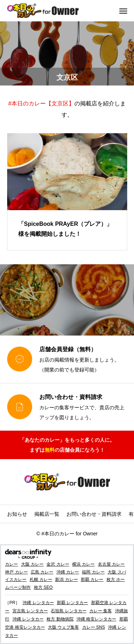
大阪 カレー (32, 564)
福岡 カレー (93, 572)
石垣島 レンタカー (68, 611)
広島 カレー (42, 572)
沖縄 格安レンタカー (96, 619)
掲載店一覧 (47, 514)
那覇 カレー (92, 580)
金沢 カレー (58, 564)
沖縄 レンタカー (38, 603)
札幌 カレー (41, 580)
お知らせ (17, 514)
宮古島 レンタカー (30, 611)
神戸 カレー (16, 572)
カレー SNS (94, 627)
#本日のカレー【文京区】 (41, 103)
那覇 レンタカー (72, 603)
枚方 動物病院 (60, 619)
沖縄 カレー (68, 572)
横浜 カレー (83, 564)
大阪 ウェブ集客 (63, 627)
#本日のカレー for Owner (70, 534)
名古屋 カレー (111, 564)
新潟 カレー (66, 580)
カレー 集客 (101, 611)
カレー (11, 564)
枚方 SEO (43, 587)
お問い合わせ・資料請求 (94, 514)
